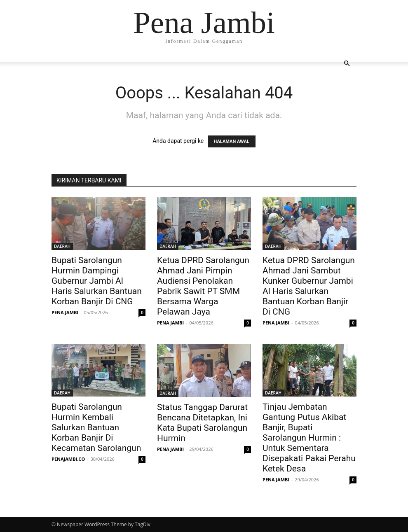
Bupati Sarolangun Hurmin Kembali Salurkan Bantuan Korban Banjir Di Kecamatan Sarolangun (96, 427)
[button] (347, 64)
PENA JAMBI (65, 312)
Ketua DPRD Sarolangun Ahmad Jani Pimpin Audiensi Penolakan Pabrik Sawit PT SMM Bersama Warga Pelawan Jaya (203, 286)
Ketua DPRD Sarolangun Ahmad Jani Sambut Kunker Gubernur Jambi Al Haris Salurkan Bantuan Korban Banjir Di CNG (309, 286)
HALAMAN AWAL (232, 141)
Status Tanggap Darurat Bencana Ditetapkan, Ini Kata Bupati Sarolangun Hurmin (202, 423)
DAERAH (62, 246)
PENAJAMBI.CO (68, 459)
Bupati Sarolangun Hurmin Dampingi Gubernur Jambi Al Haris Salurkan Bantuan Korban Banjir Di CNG (97, 281)
